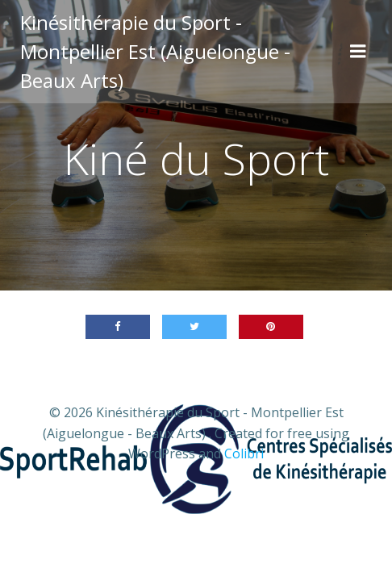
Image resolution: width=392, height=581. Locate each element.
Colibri (244, 454)
